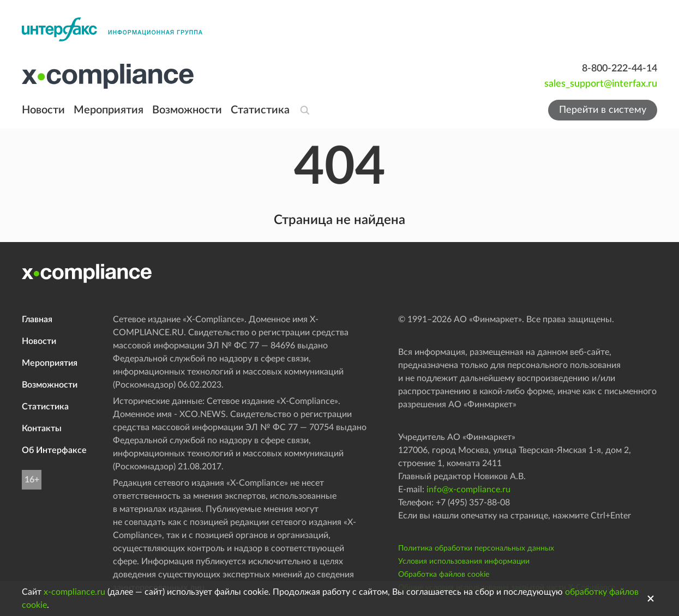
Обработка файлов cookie (444, 575)
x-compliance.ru (74, 592)
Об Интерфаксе (54, 450)
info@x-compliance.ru (468, 490)
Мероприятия (109, 110)
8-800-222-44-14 (620, 69)
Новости (43, 110)
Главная (37, 319)
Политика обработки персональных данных (476, 548)
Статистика (260, 110)
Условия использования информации (464, 561)
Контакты (42, 428)
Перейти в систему (603, 110)
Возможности (187, 110)
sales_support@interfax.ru (601, 84)
